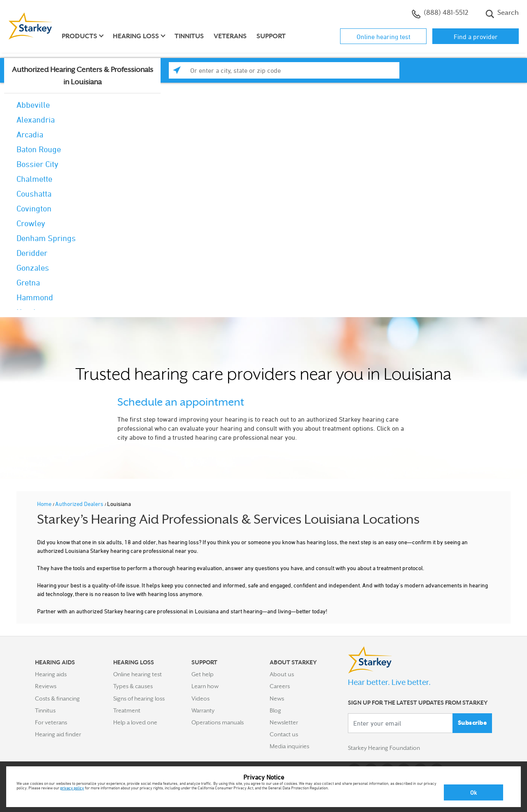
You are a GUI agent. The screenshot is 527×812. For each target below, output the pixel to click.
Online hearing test (384, 37)
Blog (275, 710)
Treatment (127, 710)
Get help (203, 674)
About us (282, 674)
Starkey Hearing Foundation (384, 748)
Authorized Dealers (80, 504)
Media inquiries (289, 746)
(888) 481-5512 (440, 14)
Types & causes (133, 686)
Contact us (284, 734)
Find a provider (476, 37)
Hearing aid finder (58, 734)
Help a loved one (135, 722)
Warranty (203, 710)
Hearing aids (51, 674)
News (277, 698)
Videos (201, 698)
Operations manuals (218, 722)
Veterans (230, 36)
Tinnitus (189, 36)
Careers (280, 686)
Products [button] (79, 36)
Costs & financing (57, 698)
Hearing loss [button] (136, 36)
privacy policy (72, 788)
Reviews (46, 686)
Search (502, 14)
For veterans (51, 722)
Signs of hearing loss (139, 698)
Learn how (205, 686)
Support (271, 36)
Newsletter (284, 722)
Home (45, 504)
